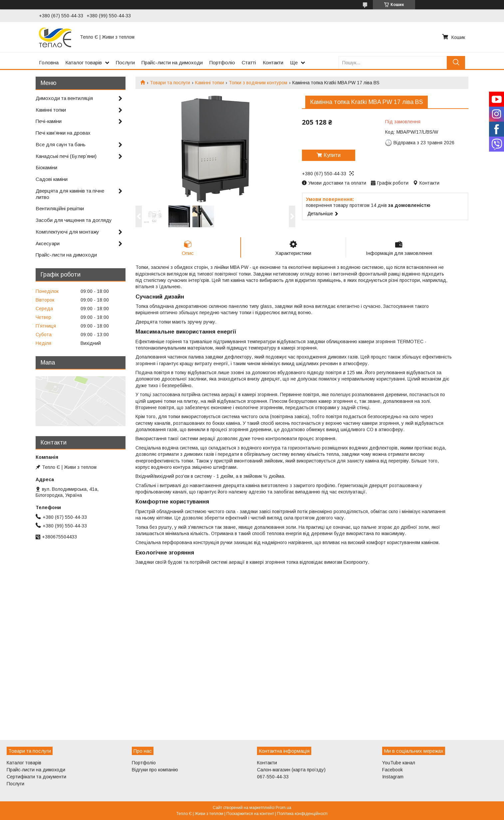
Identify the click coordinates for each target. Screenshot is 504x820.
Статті (249, 62)
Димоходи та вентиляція (64, 98)
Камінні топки (210, 83)
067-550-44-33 (273, 777)
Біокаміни (46, 167)
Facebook (392, 770)
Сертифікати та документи (36, 777)
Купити (332, 155)
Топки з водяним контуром (258, 83)
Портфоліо (222, 62)
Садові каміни (52, 179)
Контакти (273, 62)
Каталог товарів (84, 62)
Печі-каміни (49, 121)
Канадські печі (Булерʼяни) (66, 156)
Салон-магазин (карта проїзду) (291, 770)
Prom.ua (283, 808)
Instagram (393, 777)
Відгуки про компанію (155, 770)
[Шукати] (456, 62)
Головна (49, 62)
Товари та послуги (170, 83)
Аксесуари (48, 243)
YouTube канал (399, 763)
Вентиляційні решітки (60, 208)
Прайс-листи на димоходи (172, 62)
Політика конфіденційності (302, 814)
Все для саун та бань (61, 144)
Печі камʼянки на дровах (63, 133)
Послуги (125, 62)
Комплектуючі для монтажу (67, 232)
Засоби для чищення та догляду (74, 220)
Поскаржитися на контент (250, 814)
